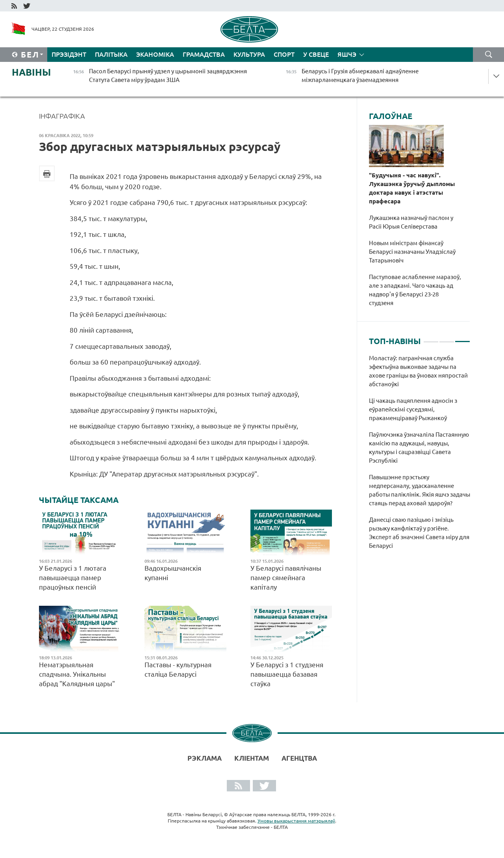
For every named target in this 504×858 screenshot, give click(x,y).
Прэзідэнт (69, 54)
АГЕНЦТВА (299, 758)
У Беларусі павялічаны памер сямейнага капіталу (286, 578)
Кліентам (252, 758)
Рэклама (205, 758)
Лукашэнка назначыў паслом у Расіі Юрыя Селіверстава (411, 222)
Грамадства (204, 54)
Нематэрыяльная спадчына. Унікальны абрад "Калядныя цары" (77, 674)
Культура (249, 54)
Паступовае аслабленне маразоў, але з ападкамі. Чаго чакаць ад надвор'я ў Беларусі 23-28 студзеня (415, 290)
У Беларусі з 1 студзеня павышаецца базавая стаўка (287, 674)
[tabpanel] (420, 456)
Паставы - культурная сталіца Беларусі (178, 669)
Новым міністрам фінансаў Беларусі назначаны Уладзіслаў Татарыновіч (412, 252)
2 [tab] (447, 338)
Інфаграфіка (62, 116)
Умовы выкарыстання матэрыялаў (296, 821)
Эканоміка (155, 54)
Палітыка (111, 54)
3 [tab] (462, 338)
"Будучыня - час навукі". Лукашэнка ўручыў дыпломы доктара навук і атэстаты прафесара (412, 188)
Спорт (284, 54)
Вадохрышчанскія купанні (173, 573)
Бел (30, 55)
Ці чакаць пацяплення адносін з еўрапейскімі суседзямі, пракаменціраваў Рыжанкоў (413, 409)
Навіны (31, 72)
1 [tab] (431, 338)
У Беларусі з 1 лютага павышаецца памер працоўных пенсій (73, 578)
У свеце (316, 54)
